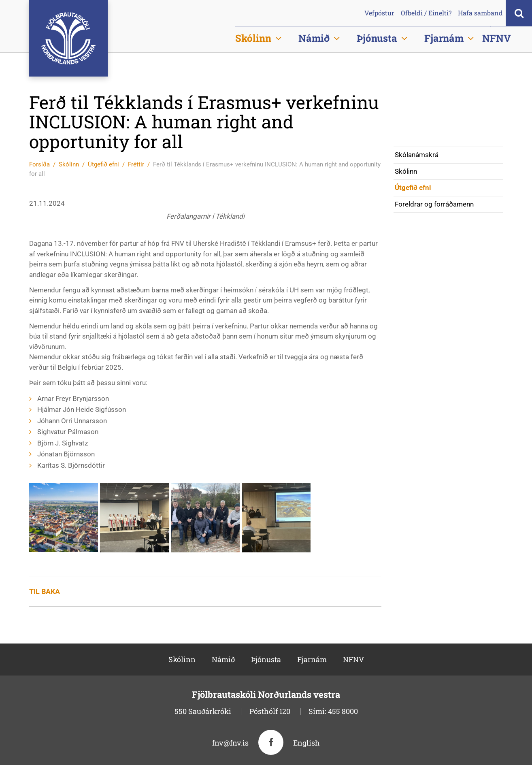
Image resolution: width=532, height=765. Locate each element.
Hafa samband (480, 13)
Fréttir (136, 164)
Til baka (45, 591)
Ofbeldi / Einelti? (426, 13)
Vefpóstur (379, 13)
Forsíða (39, 164)
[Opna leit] (519, 13)
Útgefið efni (103, 164)
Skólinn (69, 164)
